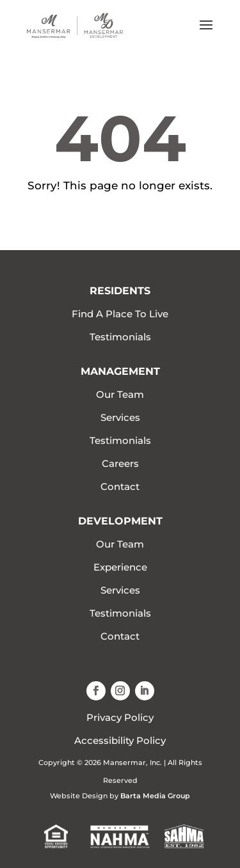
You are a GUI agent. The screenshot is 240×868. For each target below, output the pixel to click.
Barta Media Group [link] (155, 796)
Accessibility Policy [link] (120, 740)
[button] (206, 33)
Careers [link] (120, 463)
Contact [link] (120, 486)
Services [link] (120, 417)
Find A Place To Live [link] (120, 314)
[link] (75, 25)
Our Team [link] (120, 394)
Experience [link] (120, 567)
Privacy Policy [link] (120, 717)
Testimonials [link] (120, 337)
